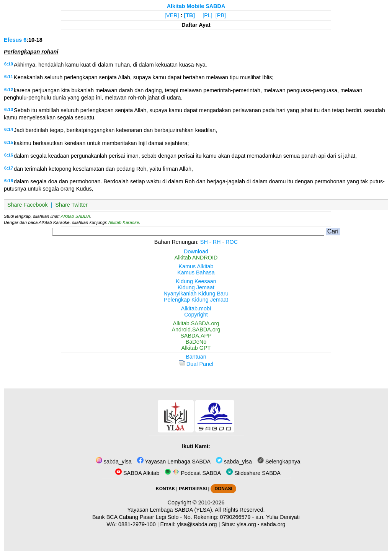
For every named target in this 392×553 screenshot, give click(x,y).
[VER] (172, 15)
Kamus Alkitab (196, 266)
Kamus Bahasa (196, 272)
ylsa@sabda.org (197, 524)
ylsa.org (246, 524)
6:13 (9, 109)
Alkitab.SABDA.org (196, 323)
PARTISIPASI (193, 489)
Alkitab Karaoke (124, 222)
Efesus (13, 40)
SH (204, 242)
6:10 (9, 64)
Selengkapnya (279, 462)
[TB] (189, 15)
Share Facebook (28, 205)
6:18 (9, 181)
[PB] (221, 15)
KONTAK (165, 489)
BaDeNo (196, 342)
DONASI (223, 489)
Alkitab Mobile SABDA (196, 6)
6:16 (9, 155)
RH (217, 242)
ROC (232, 242)
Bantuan (196, 357)
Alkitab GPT (196, 348)
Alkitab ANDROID (196, 258)
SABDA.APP (196, 336)
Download (196, 251)
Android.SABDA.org (196, 330)
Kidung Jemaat (196, 287)
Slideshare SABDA (253, 473)
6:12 (9, 90)
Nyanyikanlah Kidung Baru (196, 294)
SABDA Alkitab (137, 473)
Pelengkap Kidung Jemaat (196, 300)
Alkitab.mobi (196, 308)
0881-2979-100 (137, 524)
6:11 (9, 77)
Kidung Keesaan (196, 281)
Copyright (196, 315)
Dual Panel (196, 364)
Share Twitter (71, 205)
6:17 (9, 168)
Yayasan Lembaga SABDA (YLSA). (171, 510)
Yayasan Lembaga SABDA (174, 462)
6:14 (9, 129)
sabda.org (273, 524)
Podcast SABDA (193, 473)
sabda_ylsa (114, 462)
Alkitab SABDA (76, 216)
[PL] (207, 15)
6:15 (9, 142)
